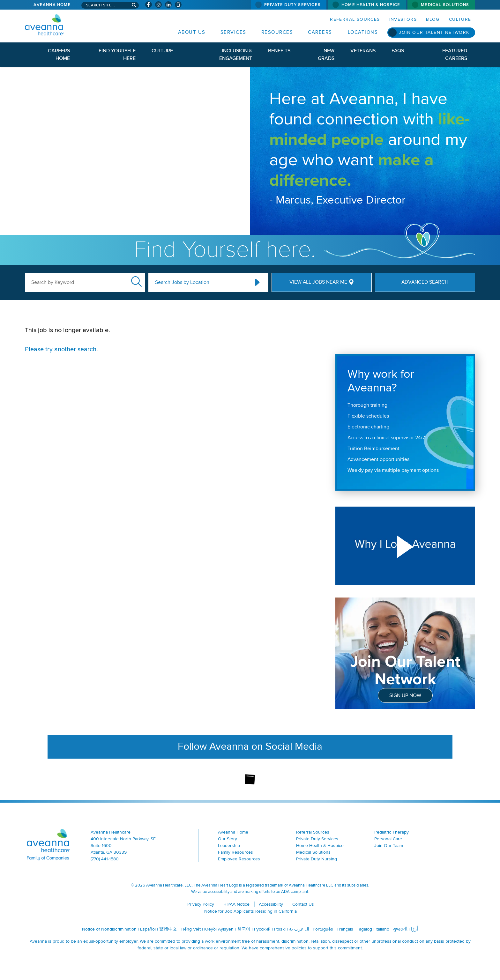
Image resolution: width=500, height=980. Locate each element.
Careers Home (59, 55)
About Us (192, 32)
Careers (320, 32)
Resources (277, 32)
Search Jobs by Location (182, 282)
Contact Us (303, 904)
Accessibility (271, 904)
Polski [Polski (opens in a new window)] (280, 929)
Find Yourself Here (117, 55)
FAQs (398, 51)
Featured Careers (455, 55)
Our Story (228, 839)
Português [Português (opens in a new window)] (323, 929)
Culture (460, 19)
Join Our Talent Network (434, 32)
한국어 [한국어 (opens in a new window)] (244, 929)
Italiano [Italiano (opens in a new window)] (382, 929)
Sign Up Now (405, 695)
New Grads (326, 55)
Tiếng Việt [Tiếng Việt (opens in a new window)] (191, 929)
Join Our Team (389, 846)
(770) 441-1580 (105, 859)
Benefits (279, 51)
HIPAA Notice (236, 904)
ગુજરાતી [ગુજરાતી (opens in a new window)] (400, 929)
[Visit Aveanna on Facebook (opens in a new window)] (149, 5)
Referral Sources (355, 19)
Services (233, 32)
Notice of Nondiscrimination (109, 929)
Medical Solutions (445, 5)
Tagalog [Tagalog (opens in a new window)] (364, 929)
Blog (433, 19)
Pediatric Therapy (392, 832)
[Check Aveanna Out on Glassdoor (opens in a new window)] (178, 5)
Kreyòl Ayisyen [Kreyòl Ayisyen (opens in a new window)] (219, 929)
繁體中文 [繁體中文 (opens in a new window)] (168, 929)
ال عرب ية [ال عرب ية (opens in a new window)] (299, 929)
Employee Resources (239, 859)
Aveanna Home (52, 5)
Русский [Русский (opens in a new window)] (262, 929)
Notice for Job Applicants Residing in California (250, 911)
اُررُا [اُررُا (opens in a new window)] (414, 929)
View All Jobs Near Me (318, 282)
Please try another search (61, 349)
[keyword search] (85, 282)
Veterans (363, 51)
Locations (363, 32)
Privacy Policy (201, 904)
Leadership (229, 846)
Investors (403, 19)
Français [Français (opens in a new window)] (345, 929)
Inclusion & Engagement (236, 55)
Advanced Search (425, 282)
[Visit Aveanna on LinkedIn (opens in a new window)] (168, 5)
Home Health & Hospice (371, 5)
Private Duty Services (292, 5)
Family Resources (235, 852)
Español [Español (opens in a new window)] (148, 929)
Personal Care (388, 839)
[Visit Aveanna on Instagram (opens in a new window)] (158, 5)
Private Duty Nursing (317, 859)
